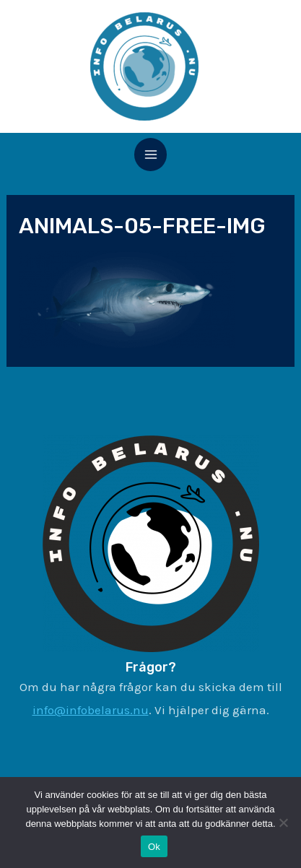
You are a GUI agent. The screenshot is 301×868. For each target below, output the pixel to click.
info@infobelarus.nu (91, 710)
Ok (154, 847)
